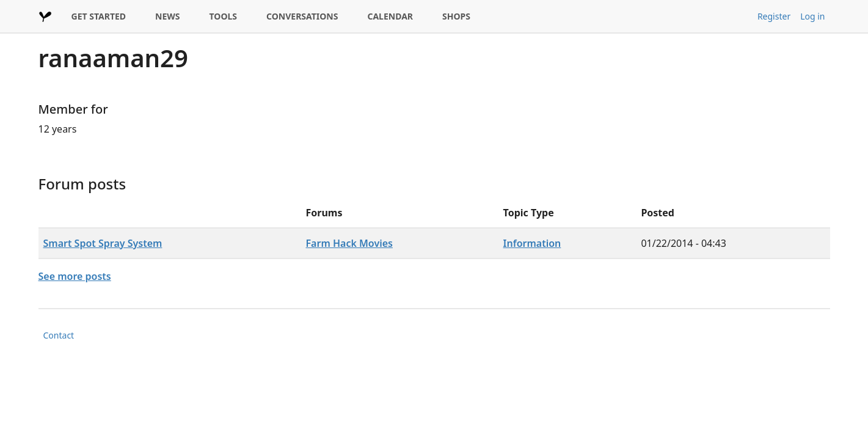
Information (532, 243)
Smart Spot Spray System (103, 243)
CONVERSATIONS (302, 16)
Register (774, 16)
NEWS (167, 16)
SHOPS (456, 16)
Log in (812, 16)
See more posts (75, 276)
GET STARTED (99, 16)
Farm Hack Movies (349, 243)
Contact (59, 335)
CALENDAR (390, 16)
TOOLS (224, 16)
